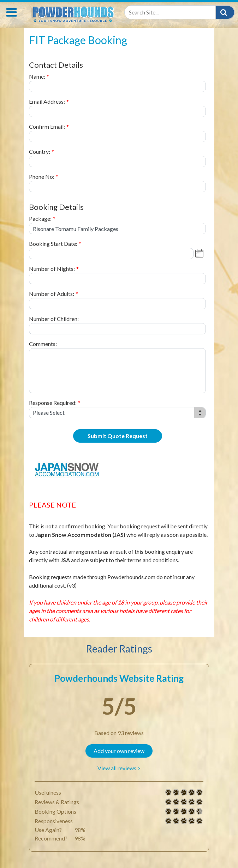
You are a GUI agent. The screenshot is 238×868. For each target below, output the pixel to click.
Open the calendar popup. (200, 254)
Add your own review (119, 751)
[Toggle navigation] (11, 12)
